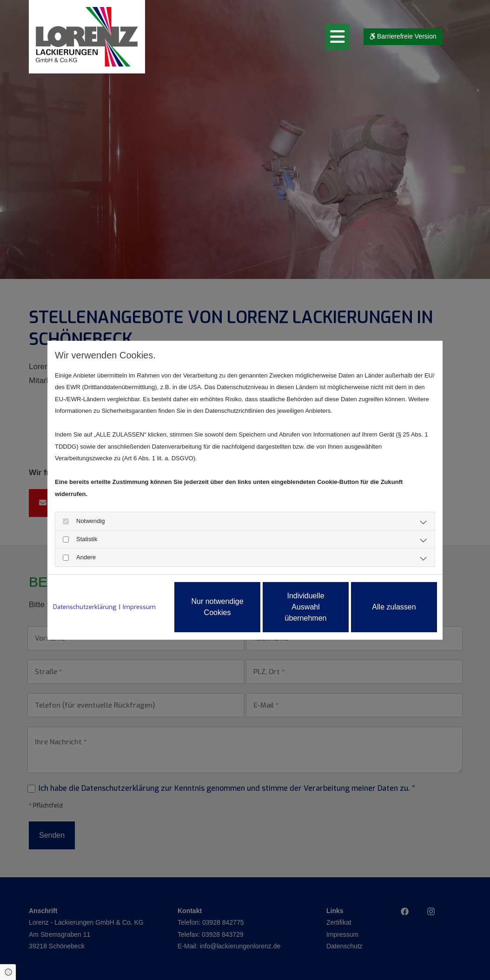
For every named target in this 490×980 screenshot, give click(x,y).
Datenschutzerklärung (85, 607)
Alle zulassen (394, 607)
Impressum (139, 607)
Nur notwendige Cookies (217, 607)
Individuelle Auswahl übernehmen (306, 607)
